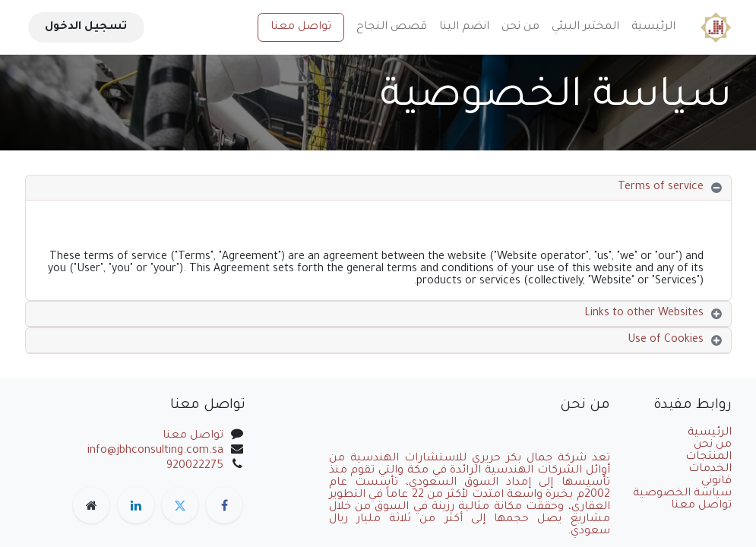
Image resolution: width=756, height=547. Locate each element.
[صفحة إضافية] (91, 505)
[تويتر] (180, 505)
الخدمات (710, 470)
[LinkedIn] (136, 505)
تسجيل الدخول (86, 27)
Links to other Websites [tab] (644, 314)
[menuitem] (653, 27)
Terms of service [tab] (661, 188)
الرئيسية (710, 433)
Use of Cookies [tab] (666, 340)
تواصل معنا (301, 27)
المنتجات (709, 457)
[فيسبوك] (224, 505)
